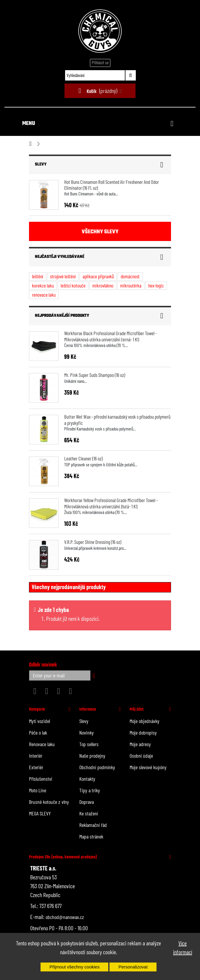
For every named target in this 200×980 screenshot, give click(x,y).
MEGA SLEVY (40, 813)
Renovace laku (42, 744)
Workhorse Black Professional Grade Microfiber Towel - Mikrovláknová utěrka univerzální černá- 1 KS (111, 336)
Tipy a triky (90, 790)
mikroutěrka (131, 285)
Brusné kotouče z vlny (49, 802)
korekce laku (43, 285)
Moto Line (38, 790)
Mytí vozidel (39, 721)
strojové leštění (63, 276)
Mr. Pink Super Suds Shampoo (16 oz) (95, 375)
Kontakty (87, 779)
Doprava (87, 802)
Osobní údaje (141, 756)
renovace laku (44, 295)
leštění (38, 276)
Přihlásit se (100, 62)
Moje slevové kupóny (148, 767)
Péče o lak (38, 732)
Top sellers (89, 744)
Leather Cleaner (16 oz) (83, 458)
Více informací (183, 947)
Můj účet (137, 709)
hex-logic (156, 285)
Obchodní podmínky (97, 767)
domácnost (130, 276)
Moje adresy (140, 744)
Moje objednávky (145, 721)
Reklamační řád (93, 825)
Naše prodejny (92, 756)
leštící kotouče (73, 285)
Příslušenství (41, 779)
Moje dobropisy (143, 732)
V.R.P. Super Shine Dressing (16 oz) (93, 542)
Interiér (36, 756)
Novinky (87, 732)
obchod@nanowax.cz (65, 917)
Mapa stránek (91, 836)
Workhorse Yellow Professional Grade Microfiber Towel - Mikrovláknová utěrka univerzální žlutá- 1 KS (111, 503)
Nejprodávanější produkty (62, 316)
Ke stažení (89, 813)
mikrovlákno (103, 285)
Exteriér (36, 767)
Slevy (41, 164)
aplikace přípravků (98, 276)
